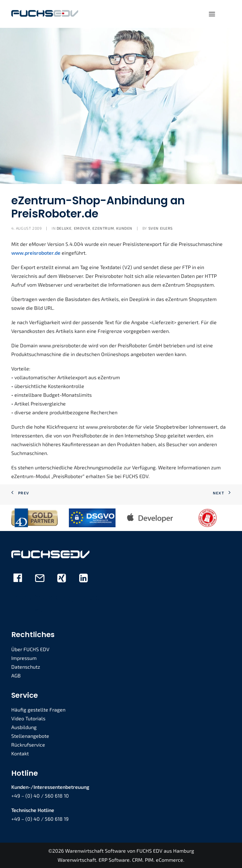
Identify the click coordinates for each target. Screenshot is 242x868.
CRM (137, 860)
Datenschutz (26, 667)
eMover (82, 228)
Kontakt (20, 753)
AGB (16, 675)
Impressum (24, 658)
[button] (212, 14)
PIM (149, 860)
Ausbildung (24, 727)
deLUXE (64, 228)
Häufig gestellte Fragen (38, 710)
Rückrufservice (28, 745)
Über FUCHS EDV (30, 649)
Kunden (124, 228)
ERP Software (114, 860)
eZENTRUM (103, 228)
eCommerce (170, 860)
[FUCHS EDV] (45, 14)
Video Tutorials (28, 718)
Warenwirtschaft (77, 860)
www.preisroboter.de (36, 253)
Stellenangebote (30, 736)
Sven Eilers (161, 228)
